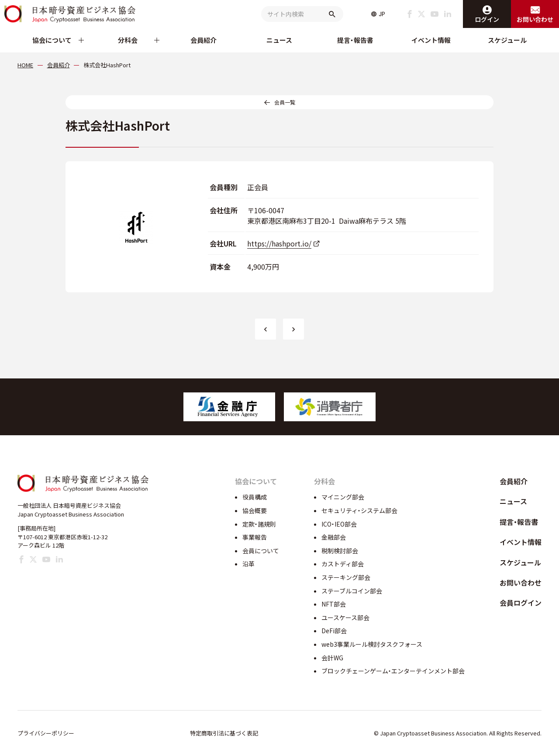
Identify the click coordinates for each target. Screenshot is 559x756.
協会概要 (255, 510)
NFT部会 (334, 604)
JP (382, 14)
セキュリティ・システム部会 (359, 510)
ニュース (279, 40)
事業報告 (255, 537)
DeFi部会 (334, 631)
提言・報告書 (355, 40)
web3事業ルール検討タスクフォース (372, 644)
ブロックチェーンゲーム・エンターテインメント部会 (393, 671)
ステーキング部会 (346, 577)
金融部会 (334, 537)
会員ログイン (521, 603)
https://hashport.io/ (279, 243)
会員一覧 (285, 102)
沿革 (248, 564)
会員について (261, 551)
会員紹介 (204, 40)
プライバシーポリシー (46, 733)
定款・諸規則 (259, 524)
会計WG (332, 658)
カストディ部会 (343, 564)
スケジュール (507, 40)
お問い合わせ (521, 583)
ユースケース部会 (345, 617)
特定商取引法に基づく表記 (224, 733)
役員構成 (255, 497)
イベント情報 (431, 40)
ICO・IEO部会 (339, 524)
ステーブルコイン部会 (352, 591)
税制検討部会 (340, 551)
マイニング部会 (343, 497)
